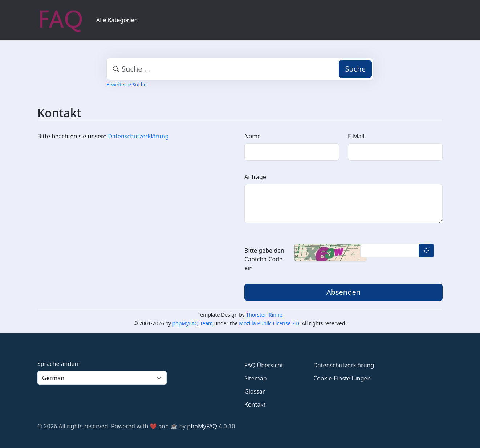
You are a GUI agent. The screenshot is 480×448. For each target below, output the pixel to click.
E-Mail (356, 136)
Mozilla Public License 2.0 (269, 323)
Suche (355, 69)
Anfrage (255, 177)
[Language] (102, 378)
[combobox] (240, 69)
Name (253, 136)
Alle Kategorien (117, 20)
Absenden (343, 292)
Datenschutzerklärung (138, 136)
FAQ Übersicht (264, 365)
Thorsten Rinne (264, 315)
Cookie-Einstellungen (342, 378)
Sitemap (256, 378)
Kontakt (255, 404)
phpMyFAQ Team (193, 323)
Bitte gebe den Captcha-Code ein (264, 259)
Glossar (255, 391)
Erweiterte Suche (127, 84)
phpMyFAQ (202, 426)
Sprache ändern (59, 364)
